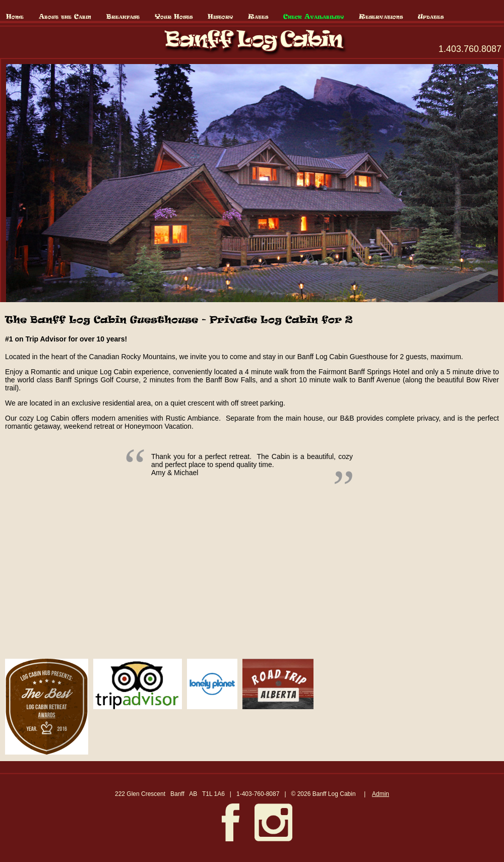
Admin (381, 794)
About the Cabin (65, 17)
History (220, 17)
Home (15, 17)
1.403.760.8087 (470, 49)
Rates (258, 17)
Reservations (381, 17)
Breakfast (123, 17)
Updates (431, 17)
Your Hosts (174, 17)
